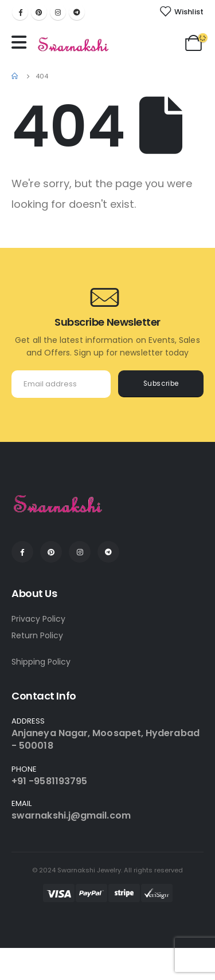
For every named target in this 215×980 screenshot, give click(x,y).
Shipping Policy (41, 662)
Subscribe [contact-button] (161, 384)
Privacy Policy (38, 619)
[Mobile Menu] (22, 42)
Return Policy (37, 635)
